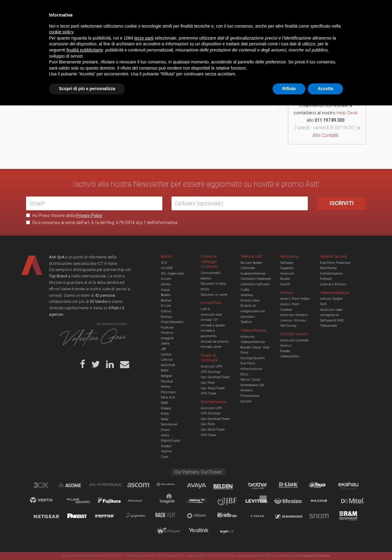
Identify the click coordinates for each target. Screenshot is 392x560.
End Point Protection (335, 263)
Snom (165, 430)
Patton (166, 387)
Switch (285, 284)
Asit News (191, 9)
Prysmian (168, 392)
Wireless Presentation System (250, 396)
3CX (164, 263)
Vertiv (165, 435)
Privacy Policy (89, 215)
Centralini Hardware (256, 279)
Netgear (167, 376)
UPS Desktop (210, 372)
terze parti (144, 493)
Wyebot (166, 446)
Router (285, 279)
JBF (164, 349)
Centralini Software (255, 284)
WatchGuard (170, 441)
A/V (217, 29)
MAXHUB (168, 365)
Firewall (326, 279)
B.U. (214, 9)
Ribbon (166, 408)
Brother (166, 301)
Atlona (166, 284)
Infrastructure (251, 369)
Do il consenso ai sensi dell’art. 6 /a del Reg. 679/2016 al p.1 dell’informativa (102, 223)
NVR (323, 304)
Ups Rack (208, 383)
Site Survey (288, 326)
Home (30, 48)
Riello (165, 414)
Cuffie (245, 290)
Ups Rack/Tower (213, 388)
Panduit (167, 381)
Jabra (165, 343)
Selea (165, 419)
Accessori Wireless (294, 315)
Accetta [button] (325, 543)
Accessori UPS (211, 366)
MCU (244, 374)
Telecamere (328, 326)
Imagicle (167, 338)
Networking (166, 29)
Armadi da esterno (215, 342)
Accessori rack (211, 315)
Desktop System (253, 358)
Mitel (165, 370)
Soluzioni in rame (214, 295)
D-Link (166, 306)
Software (287, 263)
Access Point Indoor (295, 299)
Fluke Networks (172, 322)
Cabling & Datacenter (98, 29)
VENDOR (341, 29)
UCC (137, 29)
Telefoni (246, 322)
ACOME (167, 268)
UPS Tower (209, 393)
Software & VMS (332, 320)
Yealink (166, 451)
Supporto (287, 268)
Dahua (166, 311)
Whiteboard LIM (252, 385)
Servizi (104, 9)
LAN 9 (205, 309)
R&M (164, 403)
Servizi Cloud (250, 380)
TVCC (196, 29)
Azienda (81, 9)
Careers (166, 9)
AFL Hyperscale (172, 274)
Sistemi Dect (250, 301)
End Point (248, 363)
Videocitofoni (290, 356)
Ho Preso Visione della (64, 215)
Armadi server (211, 347)
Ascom (166, 279)
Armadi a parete (213, 325)
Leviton (166, 354)
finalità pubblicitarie (85, 505)
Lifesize (167, 360)
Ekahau (167, 317)
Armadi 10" (209, 320)
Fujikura (167, 328)
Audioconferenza (253, 274)
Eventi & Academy (134, 9)
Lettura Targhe (331, 299)
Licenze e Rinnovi (333, 284)
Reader (285, 351)
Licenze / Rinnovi (293, 320)
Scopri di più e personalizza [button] (87, 543)
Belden (166, 295)
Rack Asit (168, 397)
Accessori (287, 274)
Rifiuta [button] (289, 543)
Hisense (167, 333)
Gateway (247, 295)
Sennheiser (169, 424)
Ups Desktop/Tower (215, 377)
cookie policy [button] (61, 487)
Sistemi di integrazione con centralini (253, 311)
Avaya (165, 290)
